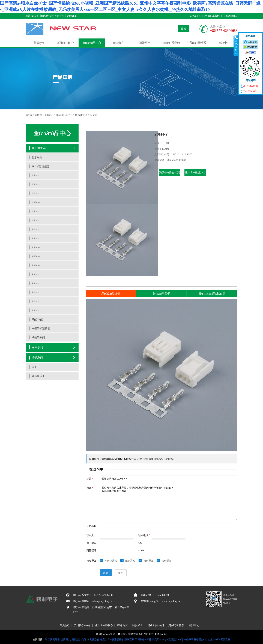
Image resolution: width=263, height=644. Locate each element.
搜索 (184, 29)
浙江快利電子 (52, 639)
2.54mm (36, 247)
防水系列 (37, 157)
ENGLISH (195, 16)
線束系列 (37, 347)
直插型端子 (38, 376)
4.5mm (35, 283)
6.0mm (35, 301)
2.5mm (35, 238)
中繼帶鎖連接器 (41, 328)
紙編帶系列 (38, 337)
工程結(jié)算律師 (144, 639)
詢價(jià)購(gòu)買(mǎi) (169, 176)
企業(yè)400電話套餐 (219, 639)
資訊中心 (224, 43)
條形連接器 (81, 115)
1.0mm (35, 193)
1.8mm (35, 220)
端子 (34, 367)
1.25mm (36, 202)
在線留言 (118, 43)
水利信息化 (93, 639)
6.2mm (35, 310)
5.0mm (35, 292)
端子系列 (37, 357)
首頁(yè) (39, 43)
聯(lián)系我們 (212, 16)
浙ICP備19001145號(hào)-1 (153, 634)
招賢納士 (145, 43)
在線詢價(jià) (230, 16)
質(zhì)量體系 (198, 43)
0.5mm (35, 175)
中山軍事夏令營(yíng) (195, 639)
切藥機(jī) (66, 639)
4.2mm (35, 274)
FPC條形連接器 (41, 166)
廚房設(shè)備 (79, 639)
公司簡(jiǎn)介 (65, 43)
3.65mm (36, 256)
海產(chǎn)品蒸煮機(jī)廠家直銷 (117, 639)
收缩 (236, 45)
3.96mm (36, 265)
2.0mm (35, 229)
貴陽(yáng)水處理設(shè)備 (169, 639)
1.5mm (93, 115)
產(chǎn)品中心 (92, 43)
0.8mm (35, 184)
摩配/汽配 (37, 319)
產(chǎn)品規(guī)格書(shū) (195, 176)
